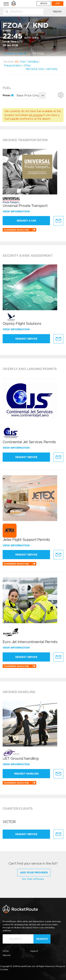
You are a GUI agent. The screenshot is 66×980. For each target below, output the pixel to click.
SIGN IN (44, 4)
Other (27, 65)
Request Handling (26, 774)
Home (6, 951)
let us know (36, 115)
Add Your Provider (34, 872)
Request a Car (26, 221)
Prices (8, 95)
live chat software (33, 879)
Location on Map (14, 53)
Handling (33, 62)
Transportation (12, 65)
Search (42, 939)
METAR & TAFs (35, 69)
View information (16, 211)
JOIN (57, 4)
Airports (57, 11)
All (16, 62)
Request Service (26, 339)
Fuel (23, 62)
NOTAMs (52, 69)
